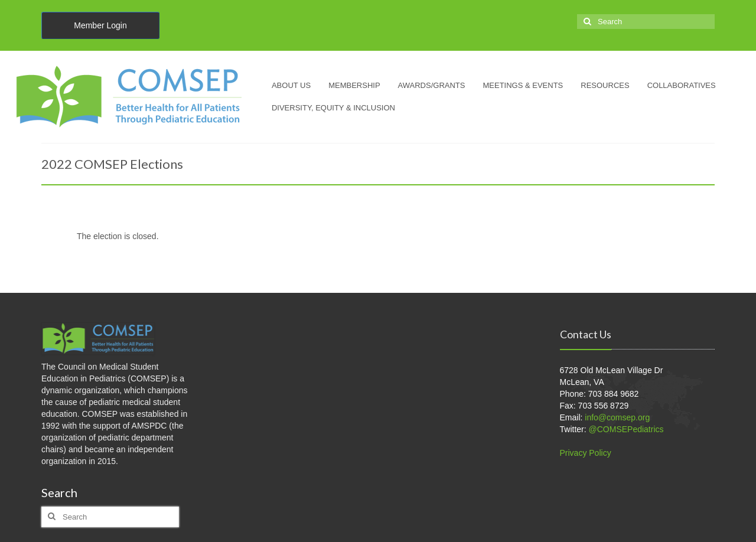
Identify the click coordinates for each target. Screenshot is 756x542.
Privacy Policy (586, 453)
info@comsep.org (617, 417)
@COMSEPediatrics (626, 429)
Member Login (100, 25)
